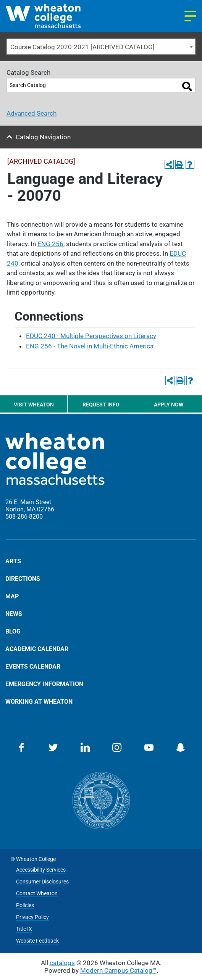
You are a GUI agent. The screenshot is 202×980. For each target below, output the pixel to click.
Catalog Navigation (43, 137)
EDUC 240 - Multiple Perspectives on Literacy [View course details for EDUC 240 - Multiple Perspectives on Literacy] (91, 336)
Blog (13, 631)
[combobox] (101, 47)
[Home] (53, 16)
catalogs (62, 963)
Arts (13, 561)
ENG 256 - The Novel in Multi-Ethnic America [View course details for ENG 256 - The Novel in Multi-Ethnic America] (90, 346)
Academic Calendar (37, 649)
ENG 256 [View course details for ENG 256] (50, 244)
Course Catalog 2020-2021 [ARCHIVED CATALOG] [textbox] (82, 47)
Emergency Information (44, 684)
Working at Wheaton (39, 701)
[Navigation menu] (190, 16)
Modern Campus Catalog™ (118, 970)
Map (12, 596)
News (14, 614)
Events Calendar (33, 666)
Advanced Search (32, 113)
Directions (23, 579)
